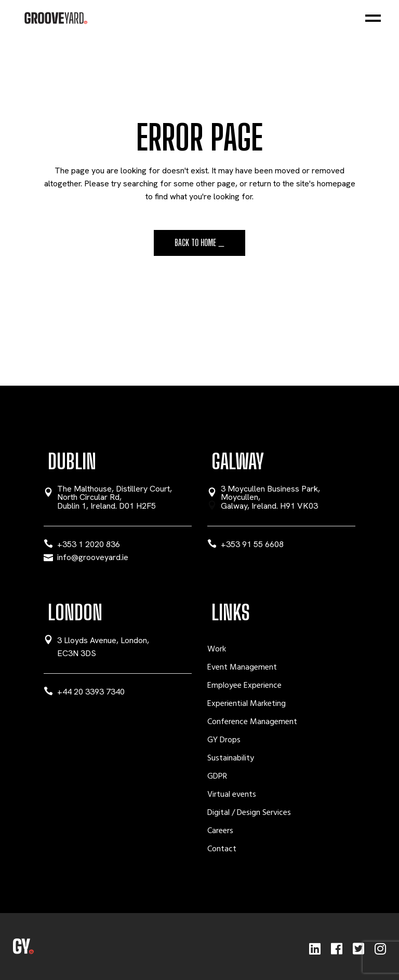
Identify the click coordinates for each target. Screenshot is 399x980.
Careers (220, 831)
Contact (222, 849)
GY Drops (224, 740)
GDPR (217, 777)
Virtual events (232, 795)
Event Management (242, 668)
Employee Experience (244, 686)
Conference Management (252, 722)
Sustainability (231, 758)
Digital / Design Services (249, 813)
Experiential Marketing (247, 704)
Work (217, 649)
